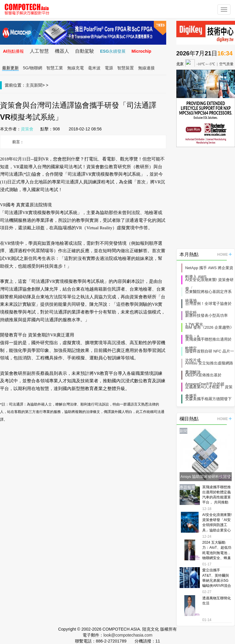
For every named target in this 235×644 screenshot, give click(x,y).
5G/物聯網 (33, 68)
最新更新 (10, 68)
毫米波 (94, 68)
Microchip (141, 51)
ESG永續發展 (113, 51)
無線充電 (76, 68)
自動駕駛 (85, 51)
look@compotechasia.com (128, 635)
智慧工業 (55, 68)
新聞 (38, 85)
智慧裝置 (126, 68)
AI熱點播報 (13, 51)
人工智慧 (39, 51)
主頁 (30, 85)
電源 (109, 68)
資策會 (27, 129)
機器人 (62, 51)
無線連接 (147, 68)
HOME (224, 255)
